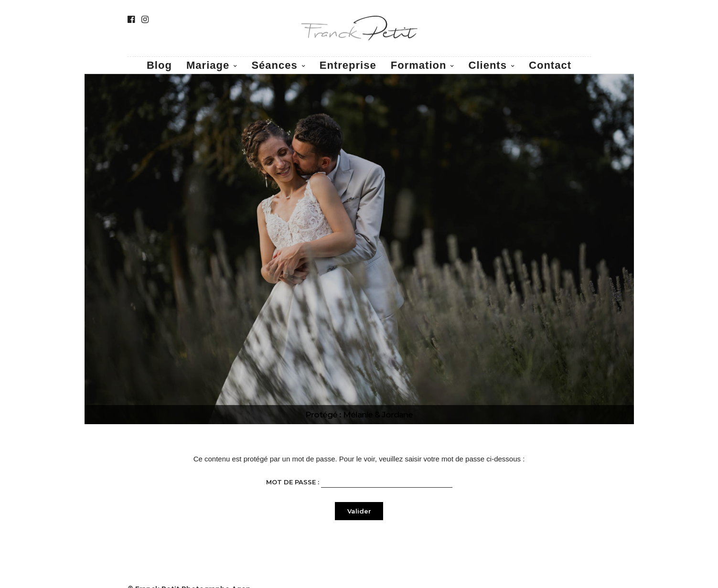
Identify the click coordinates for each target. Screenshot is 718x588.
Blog (159, 65)
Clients (488, 65)
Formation (419, 65)
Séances (274, 65)
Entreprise (348, 65)
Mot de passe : (359, 481)
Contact (550, 65)
